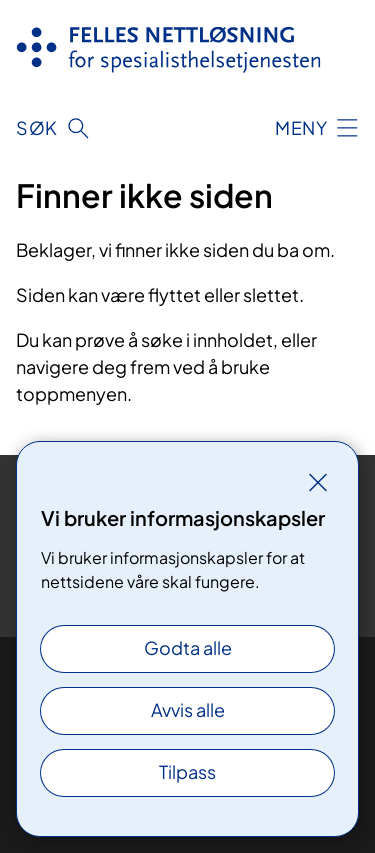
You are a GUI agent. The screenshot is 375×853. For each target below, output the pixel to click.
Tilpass (187, 771)
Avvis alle (188, 709)
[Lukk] (318, 482)
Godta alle (188, 647)
